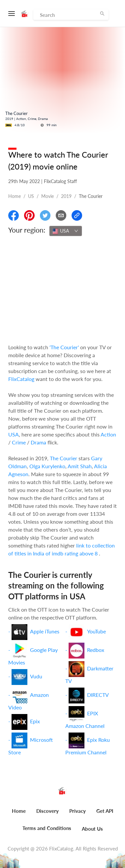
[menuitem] (19, 814)
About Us (92, 829)
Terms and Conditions (47, 828)
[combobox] (66, 231)
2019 (66, 196)
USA (14, 434)
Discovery (47, 811)
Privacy (78, 811)
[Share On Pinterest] (29, 215)
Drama (38, 442)
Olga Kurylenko (47, 466)
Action (108, 434)
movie (47, 196)
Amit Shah (80, 466)
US (31, 196)
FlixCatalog (21, 379)
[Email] (61, 215)
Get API (105, 811)
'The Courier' (64, 347)
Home (15, 196)
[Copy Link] (77, 215)
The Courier (63, 458)
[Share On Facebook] (14, 215)
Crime (19, 442)
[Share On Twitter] (45, 215)
